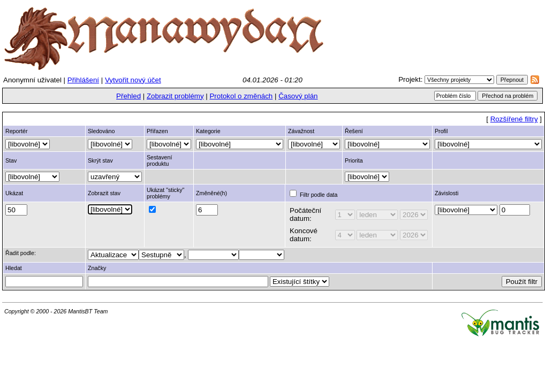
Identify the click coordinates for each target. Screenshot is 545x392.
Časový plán (298, 96)
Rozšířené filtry (514, 119)
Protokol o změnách (241, 96)
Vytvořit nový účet (133, 80)
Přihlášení (83, 80)
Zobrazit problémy (175, 96)
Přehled (128, 96)
